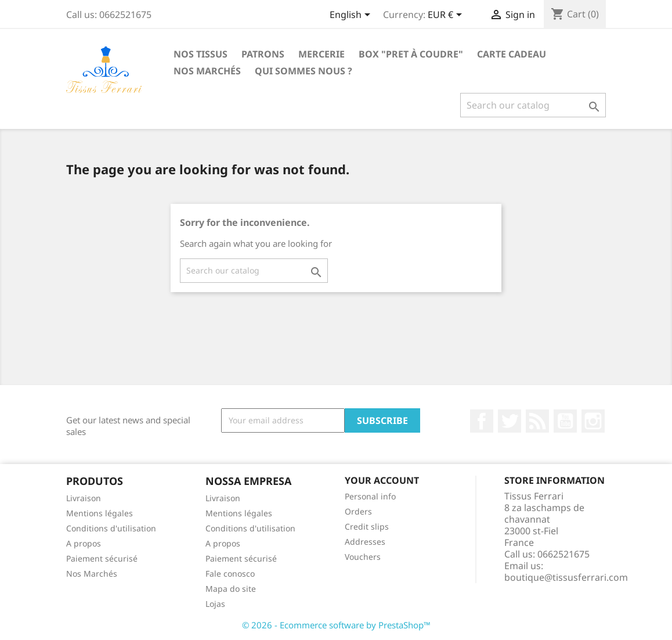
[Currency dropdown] (447, 16)
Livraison (84, 498)
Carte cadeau (512, 54)
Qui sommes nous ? (304, 71)
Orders (358, 511)
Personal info (370, 496)
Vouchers (363, 557)
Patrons (263, 54)
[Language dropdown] (352, 16)
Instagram (593, 421)
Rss (537, 421)
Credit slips (367, 526)
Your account (382, 480)
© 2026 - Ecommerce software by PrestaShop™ (336, 625)
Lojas (215, 604)
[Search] (533, 105)
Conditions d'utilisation (111, 528)
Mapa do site (231, 589)
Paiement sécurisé (102, 558)
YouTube (565, 421)
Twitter (510, 421)
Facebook (482, 421)
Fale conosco (230, 574)
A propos (84, 543)
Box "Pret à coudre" (411, 54)
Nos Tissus (200, 54)
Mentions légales (100, 513)
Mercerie (321, 54)
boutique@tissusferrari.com (566, 577)
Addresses (365, 542)
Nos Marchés (207, 71)
